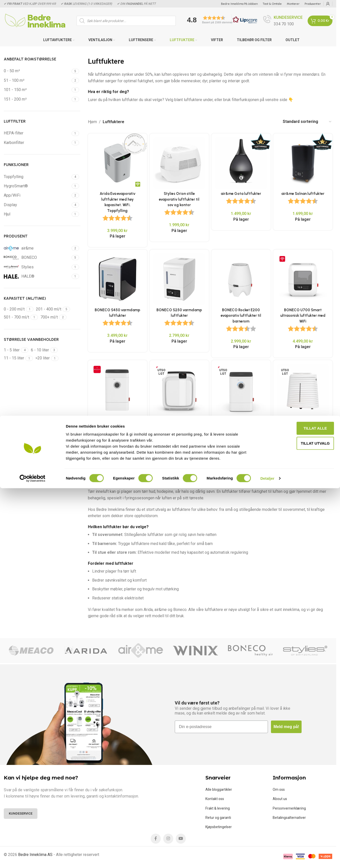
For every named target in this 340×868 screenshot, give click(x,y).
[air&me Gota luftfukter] (241, 162)
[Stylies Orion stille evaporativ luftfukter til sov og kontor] (179, 162)
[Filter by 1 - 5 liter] (12, 350)
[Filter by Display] (37, 205)
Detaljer (267, 858)
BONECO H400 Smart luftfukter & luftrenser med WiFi (117, 426)
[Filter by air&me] (37, 248)
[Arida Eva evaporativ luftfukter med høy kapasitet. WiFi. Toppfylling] (117, 162)
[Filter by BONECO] (37, 258)
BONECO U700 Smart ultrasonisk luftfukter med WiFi (304, 314)
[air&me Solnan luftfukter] (304, 162)
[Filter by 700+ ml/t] (49, 317)
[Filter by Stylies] (37, 267)
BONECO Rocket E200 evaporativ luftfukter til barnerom (241, 314)
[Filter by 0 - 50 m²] (37, 71)
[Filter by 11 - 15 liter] (14, 358)
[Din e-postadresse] (221, 726)
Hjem (92, 122)
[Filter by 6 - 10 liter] (40, 350)
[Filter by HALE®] (37, 276)
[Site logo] (35, 20)
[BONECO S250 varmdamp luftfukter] (179, 279)
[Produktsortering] (307, 122)
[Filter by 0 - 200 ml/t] (14, 309)
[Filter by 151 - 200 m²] (37, 99)
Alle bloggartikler (219, 789)
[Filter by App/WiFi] (37, 195)
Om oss (279, 789)
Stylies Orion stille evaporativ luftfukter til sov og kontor (179, 197)
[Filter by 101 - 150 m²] (37, 90)
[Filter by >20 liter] (43, 358)
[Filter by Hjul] (37, 214)
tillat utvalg (298, 823)
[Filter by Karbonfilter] (37, 143)
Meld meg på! (286, 726)
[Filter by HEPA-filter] (37, 133)
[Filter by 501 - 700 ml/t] (16, 317)
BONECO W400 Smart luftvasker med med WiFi (241, 426)
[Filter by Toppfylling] (37, 177)
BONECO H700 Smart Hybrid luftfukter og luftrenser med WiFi (179, 426)
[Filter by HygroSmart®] (37, 186)
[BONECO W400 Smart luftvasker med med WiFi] (241, 390)
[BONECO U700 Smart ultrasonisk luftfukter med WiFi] (304, 279)
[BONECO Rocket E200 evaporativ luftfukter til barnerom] (241, 279)
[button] (220, 20)
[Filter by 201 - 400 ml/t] (49, 309)
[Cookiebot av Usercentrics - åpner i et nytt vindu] (33, 858)
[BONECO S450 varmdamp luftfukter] (117, 279)
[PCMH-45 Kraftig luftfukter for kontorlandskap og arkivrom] (304, 390)
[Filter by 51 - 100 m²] (37, 81)
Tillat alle (298, 808)
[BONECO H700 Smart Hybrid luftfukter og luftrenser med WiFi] (179, 390)
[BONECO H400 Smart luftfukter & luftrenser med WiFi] (117, 390)
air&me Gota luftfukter (241, 192)
